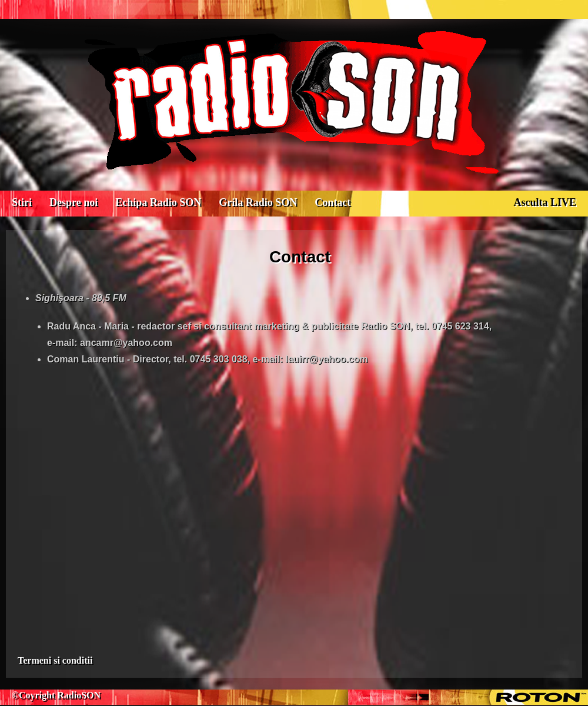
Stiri (22, 202)
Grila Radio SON (258, 202)
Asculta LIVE (545, 202)
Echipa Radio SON (158, 202)
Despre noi (73, 202)
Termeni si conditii (55, 660)
